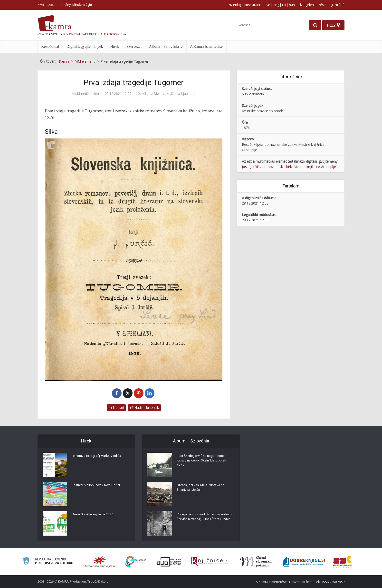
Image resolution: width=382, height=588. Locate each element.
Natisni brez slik (144, 407)
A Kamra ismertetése (206, 46)
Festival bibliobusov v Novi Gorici (96, 486)
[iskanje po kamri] (271, 25)
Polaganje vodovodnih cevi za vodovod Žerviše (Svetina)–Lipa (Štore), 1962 (201, 520)
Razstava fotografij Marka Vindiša (98, 456)
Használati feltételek (305, 582)
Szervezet (134, 46)
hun (292, 5)
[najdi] (313, 25)
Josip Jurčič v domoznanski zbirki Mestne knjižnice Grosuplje (289, 167)
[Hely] (333, 25)
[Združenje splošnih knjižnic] (342, 562)
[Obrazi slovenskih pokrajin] (256, 562)
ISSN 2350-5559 (333, 582)
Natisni (116, 407)
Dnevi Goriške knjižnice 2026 (93, 515)
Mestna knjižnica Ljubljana (175, 94)
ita (284, 5)
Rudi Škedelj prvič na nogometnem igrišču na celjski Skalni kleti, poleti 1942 (203, 461)
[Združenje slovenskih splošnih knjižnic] (210, 562)
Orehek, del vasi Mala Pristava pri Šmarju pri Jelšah (202, 488)
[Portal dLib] (169, 562)
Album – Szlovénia (164, 46)
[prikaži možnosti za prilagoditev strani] (245, 5)
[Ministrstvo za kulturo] (48, 562)
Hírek (115, 46)
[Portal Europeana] (136, 562)
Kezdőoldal (50, 46)
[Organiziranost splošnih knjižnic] (100, 562)
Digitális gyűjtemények (85, 46)
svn (267, 5)
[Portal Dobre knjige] (304, 562)
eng (276, 5)
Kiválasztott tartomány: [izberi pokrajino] (65, 5)
